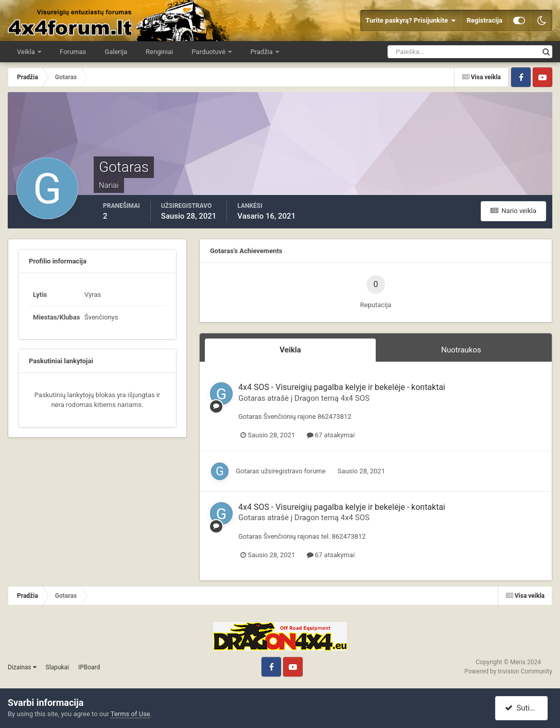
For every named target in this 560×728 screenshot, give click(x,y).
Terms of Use (130, 714)
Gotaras (252, 398)
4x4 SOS (355, 398)
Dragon (307, 398)
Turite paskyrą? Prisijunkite (410, 21)
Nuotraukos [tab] (461, 350)
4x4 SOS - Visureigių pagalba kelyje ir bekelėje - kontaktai (342, 387)
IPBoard (89, 667)
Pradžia (262, 52)
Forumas (73, 52)
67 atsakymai (331, 435)
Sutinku (522, 708)
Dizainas (22, 667)
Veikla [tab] (290, 350)
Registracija (485, 20)
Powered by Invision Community (508, 671)
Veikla (27, 52)
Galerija (116, 52)
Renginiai (159, 52)
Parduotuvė (209, 52)
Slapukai (57, 667)
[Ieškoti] (425, 52)
